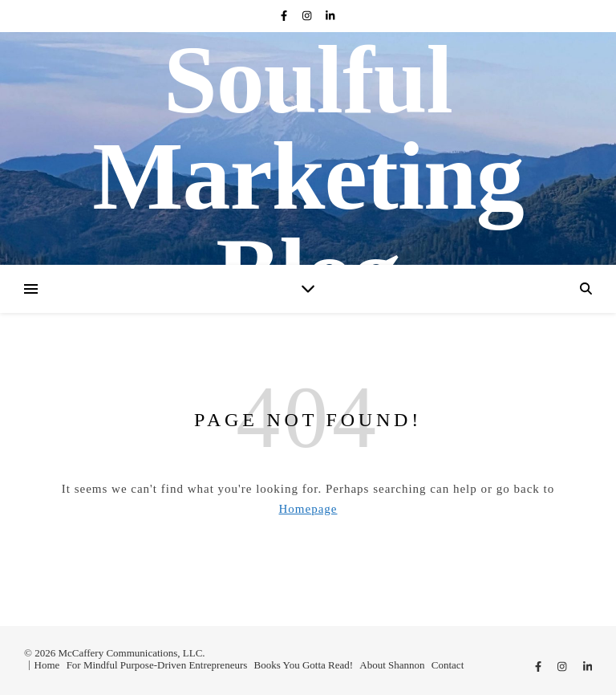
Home (47, 665)
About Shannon (392, 665)
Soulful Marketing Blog (308, 177)
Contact (448, 665)
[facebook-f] (285, 16)
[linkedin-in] (330, 16)
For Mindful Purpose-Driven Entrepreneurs (157, 665)
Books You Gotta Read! (304, 665)
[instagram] (308, 16)
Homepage (308, 509)
